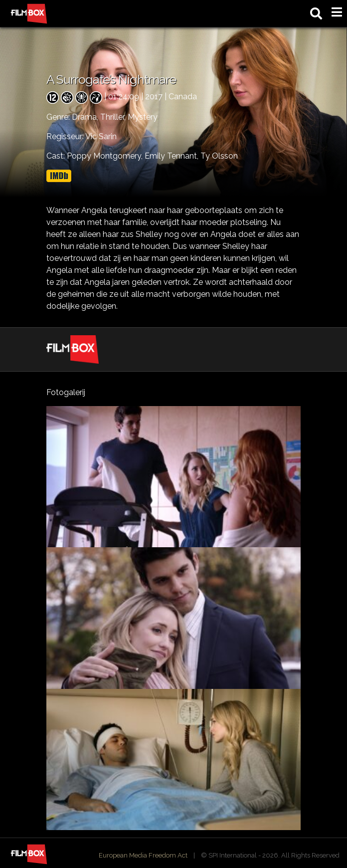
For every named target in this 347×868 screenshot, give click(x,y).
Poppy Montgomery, (106, 156)
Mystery (143, 117)
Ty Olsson (219, 156)
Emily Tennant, (173, 156)
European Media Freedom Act (143, 855)
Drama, (86, 117)
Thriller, (114, 117)
